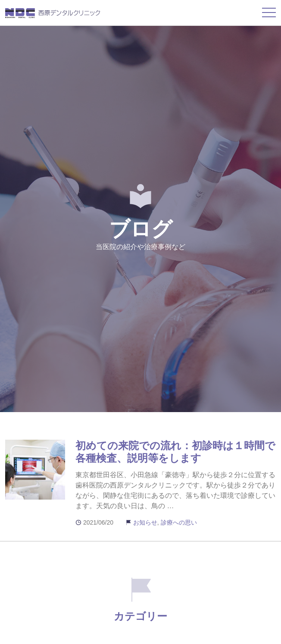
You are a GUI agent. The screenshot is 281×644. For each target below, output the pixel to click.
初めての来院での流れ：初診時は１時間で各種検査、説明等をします (175, 452)
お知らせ (145, 522)
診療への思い (179, 522)
